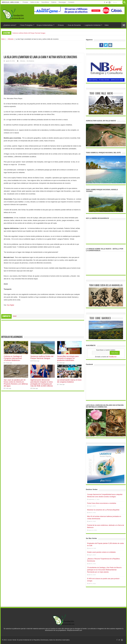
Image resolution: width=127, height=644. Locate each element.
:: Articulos (10, 39)
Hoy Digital (10, 305)
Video (107, 25)
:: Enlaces (60, 25)
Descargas (62, 2)
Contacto (71, 2)
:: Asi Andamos (30, 61)
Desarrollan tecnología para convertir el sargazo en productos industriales (68, 358)
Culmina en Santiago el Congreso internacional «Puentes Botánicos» (13, 358)
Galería (54, 2)
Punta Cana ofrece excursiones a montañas (102, 503)
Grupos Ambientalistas (45, 25)
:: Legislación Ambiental (92, 25)
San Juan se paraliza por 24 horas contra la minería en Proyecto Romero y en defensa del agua (16, 383)
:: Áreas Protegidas (26, 25)
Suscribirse (45, 2)
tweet (15, 316)
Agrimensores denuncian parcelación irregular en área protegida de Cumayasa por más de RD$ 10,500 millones (42, 383)
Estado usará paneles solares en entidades (101, 552)
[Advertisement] (43, 47)
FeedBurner (113, 357)
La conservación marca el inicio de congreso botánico (69, 381)
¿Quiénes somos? (10, 25)
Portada (25, 2)
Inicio (3, 39)
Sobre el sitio (35, 2)
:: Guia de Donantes (74, 25)
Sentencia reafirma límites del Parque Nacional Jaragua (29, 33)
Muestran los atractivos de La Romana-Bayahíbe (103, 510)
